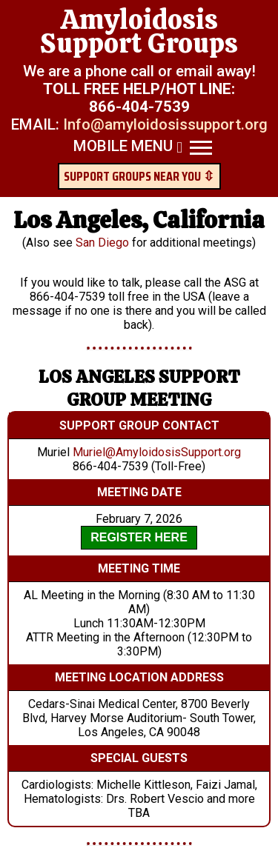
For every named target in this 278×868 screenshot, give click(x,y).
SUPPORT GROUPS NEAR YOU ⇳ (139, 176)
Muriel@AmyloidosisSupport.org (157, 452)
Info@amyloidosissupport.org (165, 124)
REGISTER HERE (139, 537)
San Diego (102, 243)
